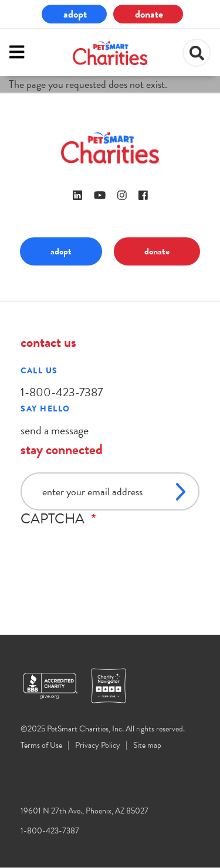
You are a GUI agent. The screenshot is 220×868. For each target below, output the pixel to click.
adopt (75, 14)
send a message (55, 430)
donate (149, 14)
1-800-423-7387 (62, 392)
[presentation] (110, 550)
